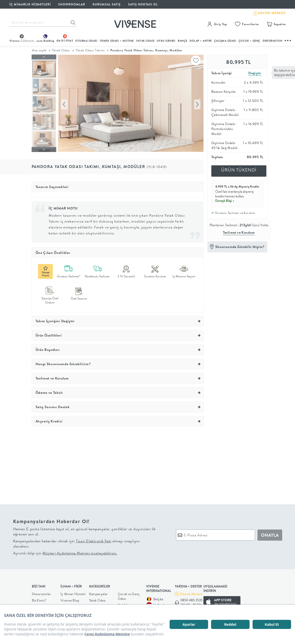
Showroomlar (41, 593)
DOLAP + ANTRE (201, 41)
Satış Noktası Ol (143, 4)
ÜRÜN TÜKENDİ (239, 170)
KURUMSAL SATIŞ (107, 4)
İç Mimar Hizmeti (73, 593)
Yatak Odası (145, 41)
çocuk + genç (249, 41)
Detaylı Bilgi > (225, 201)
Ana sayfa (39, 50)
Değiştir (255, 73)
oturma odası (86, 41)
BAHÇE (183, 41)
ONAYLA (270, 534)
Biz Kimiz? (39, 599)
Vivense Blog (70, 599)
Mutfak (123, 604)
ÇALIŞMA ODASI (225, 41)
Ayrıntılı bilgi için (65, 552)
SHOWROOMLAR (72, 4)
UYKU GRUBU (166, 41)
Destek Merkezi (191, 593)
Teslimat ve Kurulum (239, 232)
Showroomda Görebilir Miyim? (240, 247)
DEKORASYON (272, 41)
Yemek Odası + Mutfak (117, 41)
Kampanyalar (98, 593)
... (288, 40)
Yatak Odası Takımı (90, 50)
